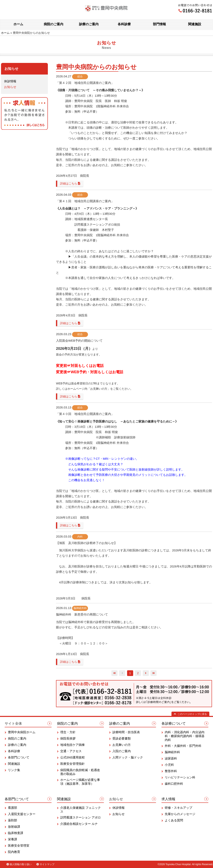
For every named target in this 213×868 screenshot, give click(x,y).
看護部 (13, 808)
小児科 (169, 765)
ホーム (5, 33)
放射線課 (14, 827)
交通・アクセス (71, 751)
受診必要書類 (122, 738)
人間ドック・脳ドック (128, 757)
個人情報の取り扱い (21, 864)
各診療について (174, 724)
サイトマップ (47, 864)
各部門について (19, 757)
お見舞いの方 (122, 745)
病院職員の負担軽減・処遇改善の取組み (80, 772)
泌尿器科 (171, 758)
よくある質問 (174, 820)
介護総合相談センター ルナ (79, 824)
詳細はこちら (70, 183)
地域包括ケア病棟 (72, 745)
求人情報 (168, 799)
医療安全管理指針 (72, 764)
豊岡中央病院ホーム (22, 732)
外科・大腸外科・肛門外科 (183, 746)
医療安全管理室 (19, 846)
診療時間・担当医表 (126, 732)
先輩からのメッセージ (180, 814)
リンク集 (14, 770)
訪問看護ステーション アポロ (81, 817)
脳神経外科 (172, 752)
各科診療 (14, 751)
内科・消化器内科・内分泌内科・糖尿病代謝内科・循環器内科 (185, 736)
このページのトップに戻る (190, 714)
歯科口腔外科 (174, 784)
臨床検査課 (16, 833)
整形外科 (171, 771)
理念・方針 (68, 732)
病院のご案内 (17, 738)
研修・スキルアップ (178, 808)
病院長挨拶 (68, 738)
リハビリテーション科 (180, 777)
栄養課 (13, 839)
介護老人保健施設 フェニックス (81, 810)
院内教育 (14, 852)
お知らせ (10, 87)
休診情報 (10, 81)
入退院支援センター (22, 814)
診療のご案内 (17, 745)
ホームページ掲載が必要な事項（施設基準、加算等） (80, 782)
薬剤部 (13, 820)
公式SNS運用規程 (73, 757)
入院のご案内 (122, 751)
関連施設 (14, 764)
